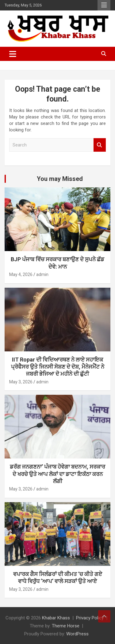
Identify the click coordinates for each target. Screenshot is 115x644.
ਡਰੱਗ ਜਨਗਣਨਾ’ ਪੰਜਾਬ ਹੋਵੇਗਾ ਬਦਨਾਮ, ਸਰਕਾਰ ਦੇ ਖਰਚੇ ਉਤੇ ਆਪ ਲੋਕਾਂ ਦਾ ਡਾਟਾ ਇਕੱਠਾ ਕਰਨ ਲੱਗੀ (57, 474)
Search (100, 145)
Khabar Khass (56, 618)
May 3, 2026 (21, 382)
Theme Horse (66, 626)
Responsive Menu (104, 5)
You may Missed (60, 179)
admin (42, 274)
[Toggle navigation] (13, 54)
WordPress (77, 634)
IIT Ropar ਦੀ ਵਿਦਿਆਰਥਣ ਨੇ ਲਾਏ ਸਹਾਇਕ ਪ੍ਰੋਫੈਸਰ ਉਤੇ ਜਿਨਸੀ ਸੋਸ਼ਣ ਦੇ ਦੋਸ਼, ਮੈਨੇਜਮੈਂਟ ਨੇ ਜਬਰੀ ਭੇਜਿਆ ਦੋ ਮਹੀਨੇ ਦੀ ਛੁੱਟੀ (58, 367)
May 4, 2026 (21, 274)
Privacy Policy (90, 618)
